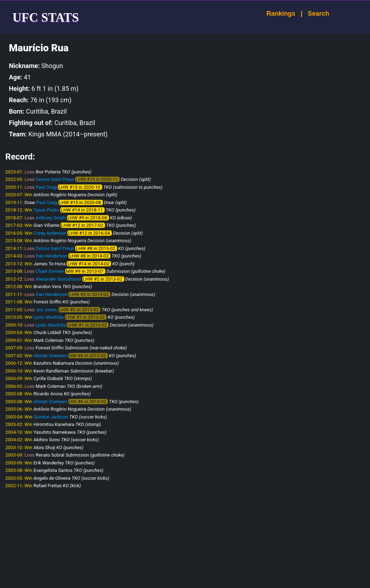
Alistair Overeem (50, 356)
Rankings (274, 14)
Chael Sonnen (50, 271)
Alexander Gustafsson (58, 279)
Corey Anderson (50, 233)
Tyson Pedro (46, 210)
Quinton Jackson (51, 417)
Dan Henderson (51, 256)
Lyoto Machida (48, 317)
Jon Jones (46, 310)
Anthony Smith (51, 218)
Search (312, 14)
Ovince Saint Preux (55, 179)
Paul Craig (46, 187)
